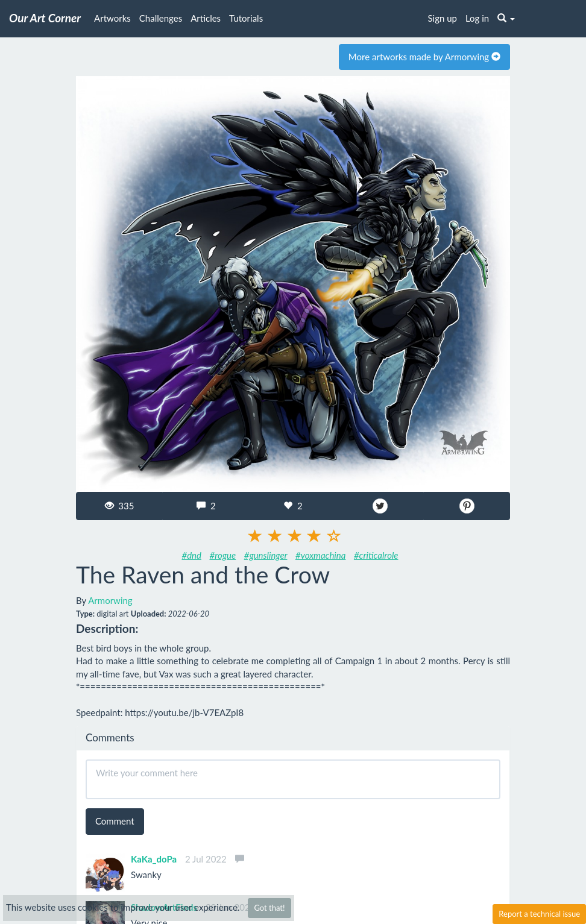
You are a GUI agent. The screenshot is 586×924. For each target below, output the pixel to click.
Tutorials (246, 18)
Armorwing (110, 600)
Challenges (161, 18)
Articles (206, 18)
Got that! (269, 908)
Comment (115, 821)
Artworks (112, 18)
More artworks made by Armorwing (424, 57)
